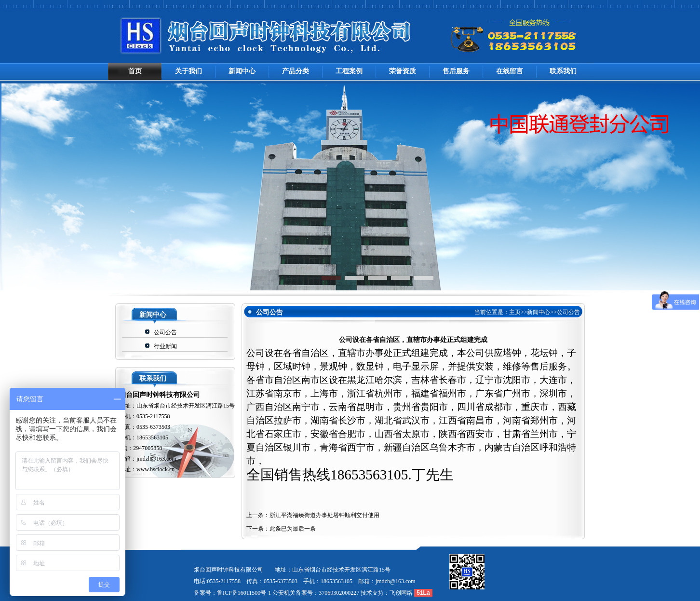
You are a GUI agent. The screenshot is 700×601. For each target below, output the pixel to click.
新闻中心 (242, 71)
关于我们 (188, 71)
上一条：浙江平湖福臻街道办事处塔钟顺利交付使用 (313, 515)
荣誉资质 (403, 71)
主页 (515, 312)
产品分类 (296, 71)
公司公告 (165, 332)
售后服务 (456, 71)
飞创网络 (401, 593)
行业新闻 (165, 346)
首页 (135, 71)
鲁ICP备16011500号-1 (244, 593)
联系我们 (563, 71)
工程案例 (349, 71)
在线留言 (510, 71)
